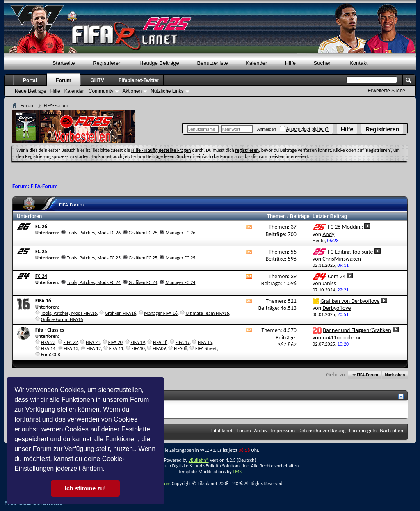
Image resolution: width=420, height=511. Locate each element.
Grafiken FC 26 (143, 233)
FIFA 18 (160, 342)
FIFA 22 (70, 342)
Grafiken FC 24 (143, 282)
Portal (30, 80)
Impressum (283, 430)
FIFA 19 (138, 342)
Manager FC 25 (180, 258)
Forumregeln (363, 430)
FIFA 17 (183, 342)
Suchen (323, 63)
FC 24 (41, 276)
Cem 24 (337, 276)
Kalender (256, 63)
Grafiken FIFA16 (121, 313)
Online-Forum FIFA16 (62, 319)
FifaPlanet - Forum (231, 430)
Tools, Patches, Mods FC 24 (94, 282)
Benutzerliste (212, 63)
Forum (63, 80)
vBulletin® (199, 460)
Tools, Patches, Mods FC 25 (94, 258)
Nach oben (395, 375)
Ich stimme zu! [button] (85, 488)
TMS (237, 472)
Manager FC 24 (180, 282)
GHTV (97, 80)
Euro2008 (51, 355)
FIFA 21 (93, 342)
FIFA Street (206, 348)
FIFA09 (159, 348)
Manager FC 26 (180, 233)
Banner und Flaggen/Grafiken (357, 330)
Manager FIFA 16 (161, 313)
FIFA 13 (71, 348)
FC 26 (41, 226)
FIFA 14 (48, 348)
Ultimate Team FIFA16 (207, 313)
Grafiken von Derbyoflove (350, 301)
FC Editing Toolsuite (350, 252)
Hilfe (347, 129)
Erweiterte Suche (387, 91)
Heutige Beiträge (159, 63)
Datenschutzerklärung (322, 430)
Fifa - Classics (50, 330)
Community (101, 91)
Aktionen (132, 91)
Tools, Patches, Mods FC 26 (94, 233)
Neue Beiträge (31, 91)
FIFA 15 (205, 342)
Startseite (64, 63)
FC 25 (41, 251)
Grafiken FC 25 (143, 258)
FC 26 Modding (345, 227)
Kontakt (358, 63)
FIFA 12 (94, 348)
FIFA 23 (48, 342)
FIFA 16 (43, 301)
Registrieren (382, 129)
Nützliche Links (167, 91)
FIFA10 (138, 348)
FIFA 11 (116, 348)
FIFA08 (180, 348)
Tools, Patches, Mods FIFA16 (69, 313)
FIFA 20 (115, 342)
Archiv (261, 430)
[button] (107, 470)
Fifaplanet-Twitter (139, 80)
